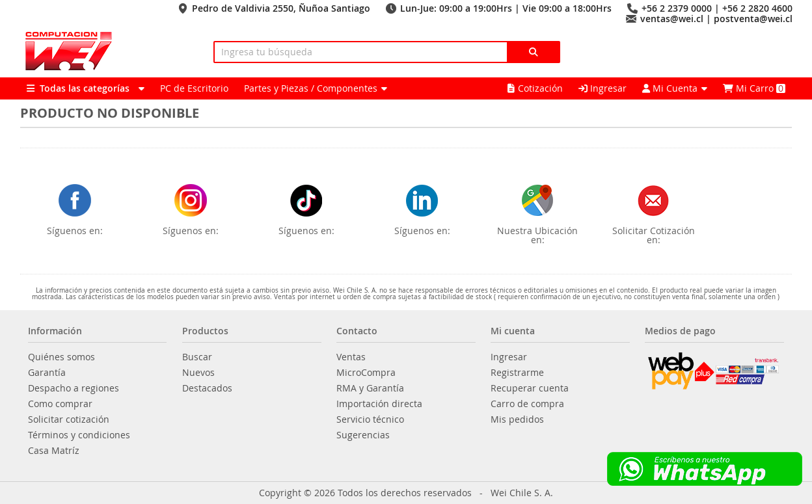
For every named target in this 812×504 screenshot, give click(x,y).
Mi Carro (754, 88)
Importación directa (379, 404)
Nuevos (198, 373)
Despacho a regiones (74, 388)
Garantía (47, 373)
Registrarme (517, 373)
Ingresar (602, 88)
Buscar (197, 357)
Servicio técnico (370, 419)
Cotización (535, 88)
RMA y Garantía (370, 388)
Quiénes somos (61, 357)
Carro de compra (527, 404)
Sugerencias (363, 435)
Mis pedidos (517, 419)
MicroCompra (366, 373)
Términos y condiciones (79, 435)
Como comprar (60, 404)
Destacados (207, 388)
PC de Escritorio (194, 88)
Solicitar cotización (69, 419)
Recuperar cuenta (530, 388)
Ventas (351, 357)
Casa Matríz (54, 451)
